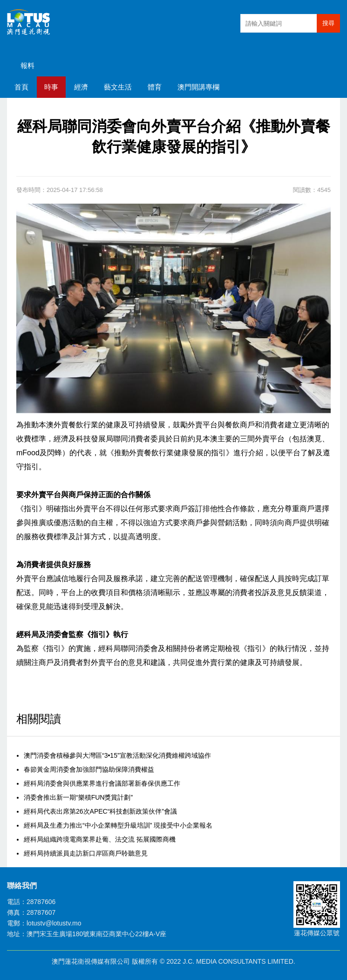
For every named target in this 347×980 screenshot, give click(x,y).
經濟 (81, 87)
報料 (27, 65)
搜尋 (328, 23)
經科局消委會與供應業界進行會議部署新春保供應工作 (102, 783)
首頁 (21, 87)
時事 (51, 87)
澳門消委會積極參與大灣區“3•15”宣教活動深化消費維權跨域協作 (117, 755)
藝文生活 (118, 87)
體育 (155, 87)
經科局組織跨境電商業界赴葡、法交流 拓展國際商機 (100, 839)
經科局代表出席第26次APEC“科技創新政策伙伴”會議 (100, 811)
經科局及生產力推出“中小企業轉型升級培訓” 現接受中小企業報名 (118, 825)
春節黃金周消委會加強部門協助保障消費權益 (89, 769)
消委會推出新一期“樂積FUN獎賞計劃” (78, 797)
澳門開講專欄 (198, 87)
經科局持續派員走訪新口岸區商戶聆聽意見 (86, 853)
